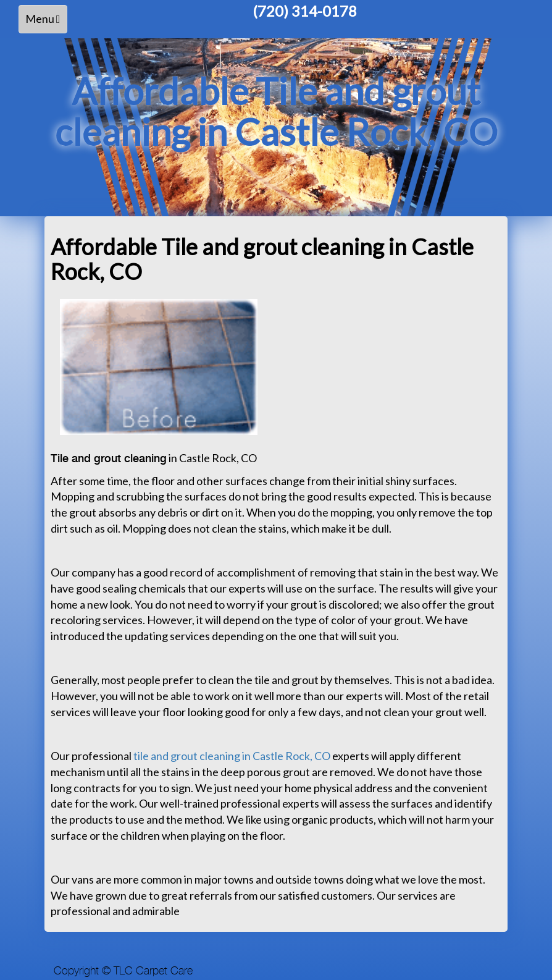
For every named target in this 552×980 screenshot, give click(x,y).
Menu (46, 22)
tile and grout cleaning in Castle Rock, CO (232, 756)
